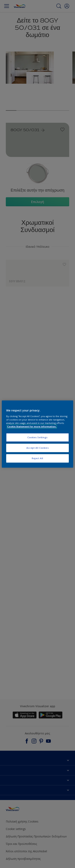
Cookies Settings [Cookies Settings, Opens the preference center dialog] (37, 437)
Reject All (37, 458)
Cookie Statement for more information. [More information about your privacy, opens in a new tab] (32, 426)
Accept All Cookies (37, 448)
